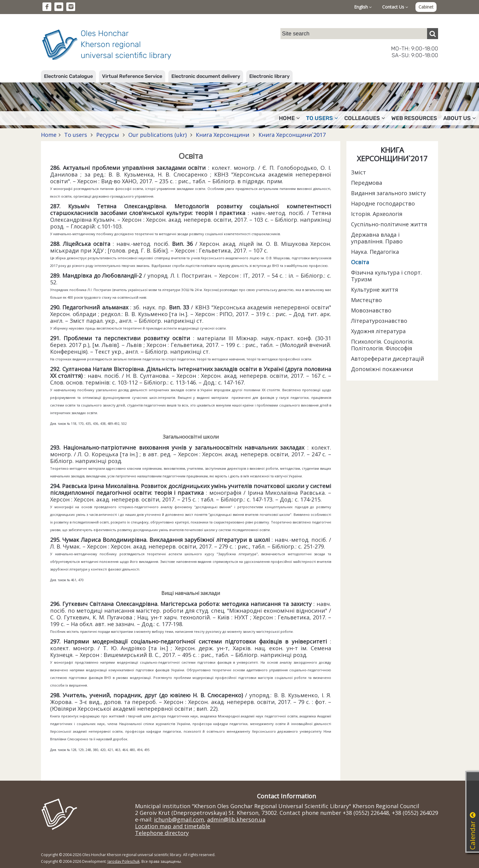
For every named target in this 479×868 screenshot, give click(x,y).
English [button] (363, 7)
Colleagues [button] (365, 118)
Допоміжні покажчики (382, 369)
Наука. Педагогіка (375, 252)
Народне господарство (383, 203)
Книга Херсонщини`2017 (291, 135)
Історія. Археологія (377, 214)
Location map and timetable (173, 826)
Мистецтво (366, 300)
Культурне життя (375, 290)
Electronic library (269, 76)
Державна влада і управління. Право (377, 238)
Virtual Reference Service (132, 76)
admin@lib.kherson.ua (236, 819)
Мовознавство (371, 310)
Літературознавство (379, 321)
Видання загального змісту (388, 193)
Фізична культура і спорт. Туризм (386, 276)
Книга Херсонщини (223, 135)
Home (49, 135)
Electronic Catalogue (68, 76)
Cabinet (426, 7)
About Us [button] (460, 118)
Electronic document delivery (206, 76)
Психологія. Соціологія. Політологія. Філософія (382, 345)
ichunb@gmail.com (179, 819)
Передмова (367, 183)
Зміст (358, 172)
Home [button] (289, 118)
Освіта (360, 262)
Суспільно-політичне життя (389, 224)
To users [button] (322, 118)
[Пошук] (433, 34)
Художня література (378, 331)
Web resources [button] (414, 118)
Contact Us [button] (395, 7)
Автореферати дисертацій (388, 359)
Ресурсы (108, 135)
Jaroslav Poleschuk (124, 861)
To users (76, 135)
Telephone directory (162, 833)
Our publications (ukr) (157, 135)
